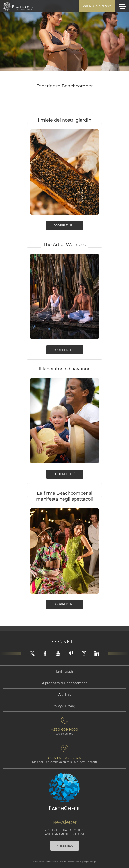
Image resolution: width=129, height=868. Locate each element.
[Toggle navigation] (122, 6)
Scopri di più (65, 225)
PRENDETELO (65, 846)
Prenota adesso (97, 6)
